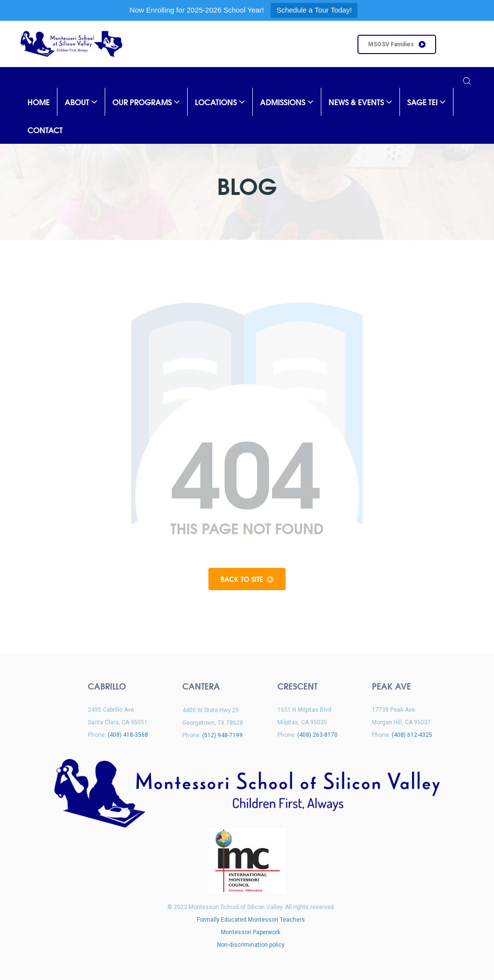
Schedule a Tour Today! (314, 10)
